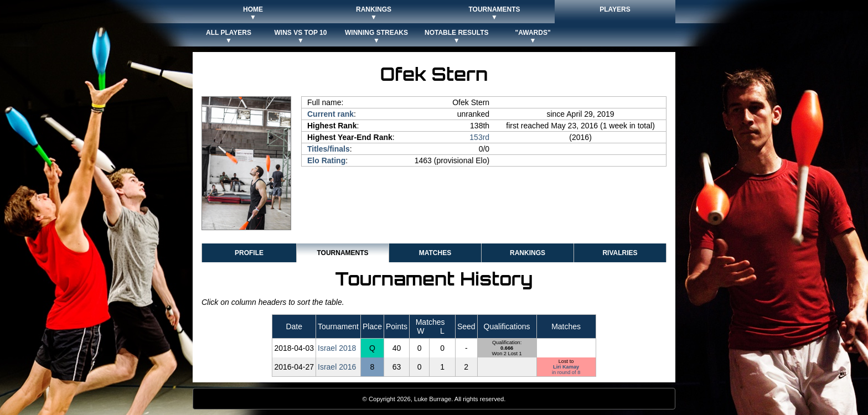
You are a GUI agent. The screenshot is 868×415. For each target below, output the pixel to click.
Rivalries (620, 253)
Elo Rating (326, 160)
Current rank (330, 114)
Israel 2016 (337, 367)
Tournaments (342, 253)
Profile (249, 253)
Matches (435, 253)
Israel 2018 (337, 348)
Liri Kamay (566, 367)
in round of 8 (566, 372)
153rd (479, 137)
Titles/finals (329, 149)
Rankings (528, 253)
